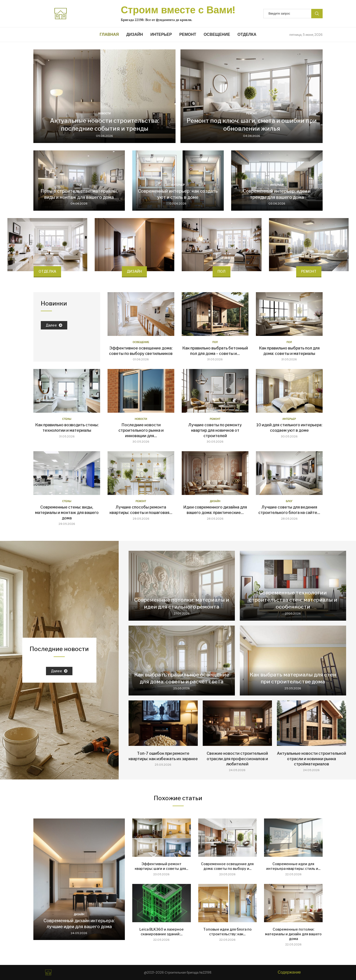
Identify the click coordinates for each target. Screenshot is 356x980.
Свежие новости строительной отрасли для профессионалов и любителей (237, 759)
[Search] (293, 14)
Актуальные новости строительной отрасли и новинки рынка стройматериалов (311, 759)
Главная (109, 34)
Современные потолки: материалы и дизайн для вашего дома (293, 934)
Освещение (217, 34)
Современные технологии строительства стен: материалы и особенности (293, 600)
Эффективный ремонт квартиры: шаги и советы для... (161, 866)
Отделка (247, 34)
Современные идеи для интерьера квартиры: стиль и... (293, 866)
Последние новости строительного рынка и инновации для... (141, 430)
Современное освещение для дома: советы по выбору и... (227, 866)
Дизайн (135, 34)
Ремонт (188, 34)
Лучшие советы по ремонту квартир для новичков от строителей (215, 430)
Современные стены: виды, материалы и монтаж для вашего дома (67, 512)
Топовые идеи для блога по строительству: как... (227, 932)
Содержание (289, 972)
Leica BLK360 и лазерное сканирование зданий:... (162, 932)
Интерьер (161, 34)
